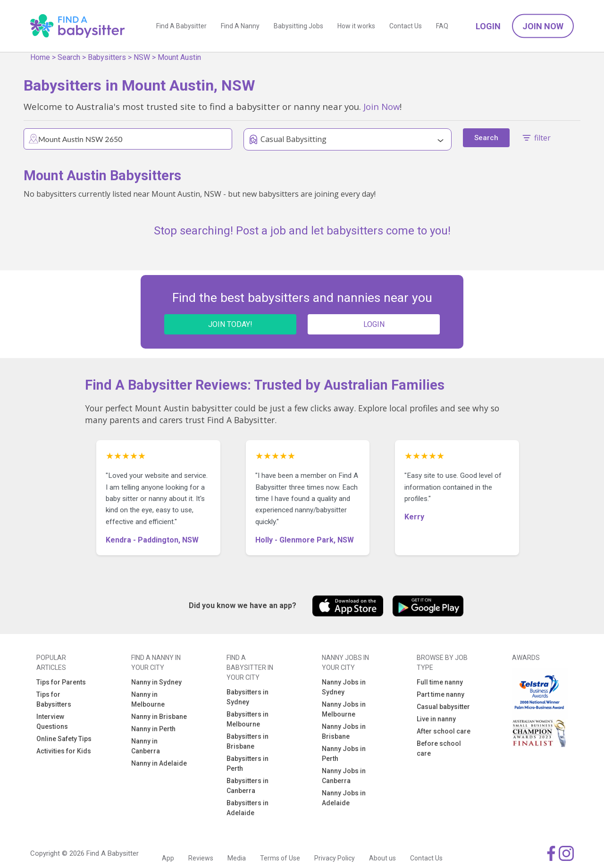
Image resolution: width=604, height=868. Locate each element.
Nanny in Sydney (156, 682)
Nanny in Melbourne (148, 699)
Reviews (201, 858)
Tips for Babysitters (54, 699)
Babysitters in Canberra (247, 786)
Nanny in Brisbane (159, 717)
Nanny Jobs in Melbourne (344, 709)
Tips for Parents (61, 682)
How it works (356, 26)
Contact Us (406, 26)
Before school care (439, 748)
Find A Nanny (240, 26)
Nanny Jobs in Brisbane (344, 731)
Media (237, 858)
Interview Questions (52, 722)
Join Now (543, 26)
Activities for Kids (64, 751)
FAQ (442, 26)
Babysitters (107, 57)
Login (488, 26)
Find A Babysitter (181, 26)
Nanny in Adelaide (159, 763)
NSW (142, 57)
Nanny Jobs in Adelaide (344, 798)
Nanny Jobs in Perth (344, 754)
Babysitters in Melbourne (247, 719)
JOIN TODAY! (230, 324)
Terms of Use (280, 858)
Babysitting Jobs (298, 26)
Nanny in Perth (153, 729)
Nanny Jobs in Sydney (344, 687)
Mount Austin (179, 57)
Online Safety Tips (64, 739)
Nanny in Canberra (146, 746)
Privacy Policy (335, 858)
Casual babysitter (443, 707)
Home (40, 57)
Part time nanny (440, 694)
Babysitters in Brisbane (247, 741)
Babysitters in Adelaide (247, 808)
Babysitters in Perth (247, 764)
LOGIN (374, 324)
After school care (444, 731)
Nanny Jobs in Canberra (344, 776)
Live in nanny (436, 719)
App (168, 858)
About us (382, 858)
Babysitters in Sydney (247, 697)
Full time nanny (440, 682)
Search (69, 57)
